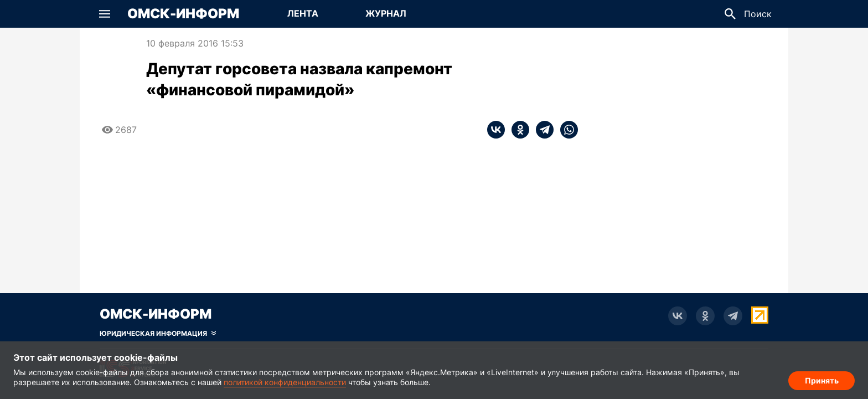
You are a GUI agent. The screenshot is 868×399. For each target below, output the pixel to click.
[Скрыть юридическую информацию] (158, 334)
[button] (105, 14)
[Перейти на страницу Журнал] (386, 14)
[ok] (517, 130)
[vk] (496, 130)
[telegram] (541, 130)
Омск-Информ (183, 14)
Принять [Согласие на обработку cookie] (822, 380)
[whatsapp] (566, 130)
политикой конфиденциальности (285, 382)
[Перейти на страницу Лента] (303, 14)
